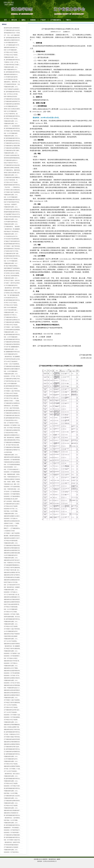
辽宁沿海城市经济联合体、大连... (12, 84)
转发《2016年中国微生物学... (11, 197)
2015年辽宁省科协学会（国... (11, 114)
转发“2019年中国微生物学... (11, 384)
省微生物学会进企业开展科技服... (12, 685)
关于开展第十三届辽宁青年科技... (12, 629)
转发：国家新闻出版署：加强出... (12, 474)
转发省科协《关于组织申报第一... (12, 833)
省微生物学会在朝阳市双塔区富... (12, 602)
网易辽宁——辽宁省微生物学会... (12, 528)
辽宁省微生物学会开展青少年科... (12, 379)
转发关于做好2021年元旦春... (11, 582)
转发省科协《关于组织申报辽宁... (12, 830)
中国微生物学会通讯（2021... (11, 622)
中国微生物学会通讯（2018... (11, 312)
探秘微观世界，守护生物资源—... (12, 828)
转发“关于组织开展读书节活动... (12, 202)
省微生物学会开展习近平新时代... (12, 575)
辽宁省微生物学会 (56, 20)
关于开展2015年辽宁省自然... (11, 119)
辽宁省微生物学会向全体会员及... (12, 99)
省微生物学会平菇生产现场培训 (12, 634)
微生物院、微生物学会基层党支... (12, 536)
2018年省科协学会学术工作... (11, 298)
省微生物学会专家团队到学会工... (12, 435)
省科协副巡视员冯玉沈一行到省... (12, 33)
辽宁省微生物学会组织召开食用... (12, 739)
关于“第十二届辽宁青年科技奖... (12, 408)
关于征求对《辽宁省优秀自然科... (12, 492)
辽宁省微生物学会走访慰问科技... (12, 104)
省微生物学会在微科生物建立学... (12, 369)
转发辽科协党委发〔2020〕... (11, 467)
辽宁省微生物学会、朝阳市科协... (12, 170)
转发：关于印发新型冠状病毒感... (12, 465)
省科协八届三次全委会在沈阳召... (12, 109)
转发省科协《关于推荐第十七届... (12, 653)
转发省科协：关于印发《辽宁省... (12, 376)
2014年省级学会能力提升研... (11, 77)
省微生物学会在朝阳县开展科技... (12, 744)
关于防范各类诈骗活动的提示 (11, 845)
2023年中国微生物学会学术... (11, 759)
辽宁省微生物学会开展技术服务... (12, 447)
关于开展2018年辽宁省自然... (11, 325)
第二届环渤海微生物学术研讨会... (12, 60)
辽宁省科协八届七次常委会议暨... (12, 293)
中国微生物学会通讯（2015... (11, 124)
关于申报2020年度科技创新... (11, 541)
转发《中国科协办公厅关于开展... (12, 563)
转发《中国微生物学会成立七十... (12, 688)
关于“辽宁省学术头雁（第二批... (12, 595)
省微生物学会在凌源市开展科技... (12, 644)
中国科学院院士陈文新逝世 (11, 636)
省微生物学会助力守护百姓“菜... (12, 661)
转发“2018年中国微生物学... (11, 308)
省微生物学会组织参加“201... (11, 47)
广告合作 (43, 20)
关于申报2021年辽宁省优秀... (11, 626)
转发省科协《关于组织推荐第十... (12, 656)
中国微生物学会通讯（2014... (11, 57)
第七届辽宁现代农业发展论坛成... (12, 217)
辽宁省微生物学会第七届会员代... (12, 415)
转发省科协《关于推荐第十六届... (12, 425)
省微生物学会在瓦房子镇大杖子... (12, 560)
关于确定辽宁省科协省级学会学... (12, 241)
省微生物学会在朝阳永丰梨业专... (12, 678)
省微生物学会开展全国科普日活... (12, 693)
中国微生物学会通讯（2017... (11, 234)
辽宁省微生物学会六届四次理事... (12, 146)
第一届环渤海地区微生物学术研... (12, 38)
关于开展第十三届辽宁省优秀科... (12, 700)
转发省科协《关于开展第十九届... (12, 715)
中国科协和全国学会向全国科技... (12, 462)
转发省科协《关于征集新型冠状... (12, 472)
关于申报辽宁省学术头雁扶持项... (12, 568)
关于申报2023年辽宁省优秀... (11, 720)
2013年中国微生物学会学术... (11, 43)
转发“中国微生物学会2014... (11, 70)
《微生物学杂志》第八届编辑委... (12, 646)
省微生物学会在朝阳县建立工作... (12, 597)
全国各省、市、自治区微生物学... (12, 126)
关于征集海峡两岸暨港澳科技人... (12, 565)
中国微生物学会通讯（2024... (11, 781)
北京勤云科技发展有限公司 (50, 861)
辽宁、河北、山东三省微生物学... (12, 35)
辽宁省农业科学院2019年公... (11, 420)
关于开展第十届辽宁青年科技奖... (12, 131)
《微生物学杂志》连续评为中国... (12, 842)
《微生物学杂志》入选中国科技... (12, 818)
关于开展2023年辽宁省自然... (11, 764)
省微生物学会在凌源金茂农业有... (12, 521)
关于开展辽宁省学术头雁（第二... (12, 570)
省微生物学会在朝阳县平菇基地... (12, 766)
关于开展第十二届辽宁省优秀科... (12, 533)
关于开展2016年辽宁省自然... (11, 182)
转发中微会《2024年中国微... (11, 793)
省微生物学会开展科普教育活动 (12, 742)
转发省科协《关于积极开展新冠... (12, 494)
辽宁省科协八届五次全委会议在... (12, 190)
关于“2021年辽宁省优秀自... (11, 641)
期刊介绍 (14, 20)
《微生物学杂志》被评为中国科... (12, 288)
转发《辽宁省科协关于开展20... (12, 423)
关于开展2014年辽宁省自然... (11, 52)
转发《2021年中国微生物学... (11, 609)
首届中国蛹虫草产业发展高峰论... (12, 268)
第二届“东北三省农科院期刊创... (12, 276)
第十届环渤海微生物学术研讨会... (12, 815)
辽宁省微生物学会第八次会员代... (12, 796)
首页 (5, 20)
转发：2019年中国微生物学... (11, 371)
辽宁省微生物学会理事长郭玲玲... (12, 801)
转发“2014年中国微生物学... (11, 50)
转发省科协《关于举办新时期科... (12, 673)
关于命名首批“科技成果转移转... (12, 239)
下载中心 (68, 20)
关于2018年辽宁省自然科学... (11, 361)
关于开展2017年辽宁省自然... (11, 258)
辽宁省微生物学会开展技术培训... (12, 545)
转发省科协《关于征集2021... (11, 592)
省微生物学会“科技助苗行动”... (12, 813)
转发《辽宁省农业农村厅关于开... (12, 585)
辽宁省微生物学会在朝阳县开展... (12, 430)
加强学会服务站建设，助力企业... (12, 617)
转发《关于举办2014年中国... (11, 94)
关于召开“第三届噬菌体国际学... (12, 347)
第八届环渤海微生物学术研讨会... (12, 619)
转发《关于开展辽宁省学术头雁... (12, 428)
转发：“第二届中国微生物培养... (12, 295)
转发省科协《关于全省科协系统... (12, 487)
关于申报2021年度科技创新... (11, 607)
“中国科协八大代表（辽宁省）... (12, 62)
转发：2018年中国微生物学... (11, 337)
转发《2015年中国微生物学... (11, 133)
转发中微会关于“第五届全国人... (12, 231)
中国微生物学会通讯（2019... (11, 455)
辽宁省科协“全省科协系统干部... (12, 155)
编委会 (23, 20)
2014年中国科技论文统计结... (11, 79)
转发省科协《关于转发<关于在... (12, 676)
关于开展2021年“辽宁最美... (11, 612)
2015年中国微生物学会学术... (11, 106)
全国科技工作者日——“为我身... (12, 401)
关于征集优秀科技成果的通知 (11, 396)
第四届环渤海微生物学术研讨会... (12, 185)
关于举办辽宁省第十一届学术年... (12, 281)
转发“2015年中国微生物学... (11, 111)
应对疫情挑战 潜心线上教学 (11, 499)
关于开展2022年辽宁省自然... (11, 707)
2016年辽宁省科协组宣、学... (11, 180)
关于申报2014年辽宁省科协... (11, 55)
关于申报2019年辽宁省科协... (11, 388)
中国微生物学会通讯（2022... (11, 666)
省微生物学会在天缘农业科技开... (12, 599)
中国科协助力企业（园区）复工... (12, 484)
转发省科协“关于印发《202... (11, 509)
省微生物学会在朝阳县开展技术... (12, 695)
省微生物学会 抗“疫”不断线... (11, 668)
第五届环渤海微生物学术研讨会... (12, 244)
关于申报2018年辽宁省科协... (11, 305)
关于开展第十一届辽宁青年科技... (12, 246)
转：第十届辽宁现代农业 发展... (12, 445)
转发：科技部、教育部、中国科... (12, 482)
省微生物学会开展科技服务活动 (12, 548)
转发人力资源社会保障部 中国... (12, 727)
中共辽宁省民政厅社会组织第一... (12, 89)
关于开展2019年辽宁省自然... (11, 393)
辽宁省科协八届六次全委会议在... (12, 209)
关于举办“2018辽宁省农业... (11, 303)
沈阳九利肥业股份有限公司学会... (12, 440)
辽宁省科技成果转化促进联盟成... (12, 330)
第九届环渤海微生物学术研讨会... (12, 779)
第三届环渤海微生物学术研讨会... (12, 116)
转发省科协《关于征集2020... (11, 518)
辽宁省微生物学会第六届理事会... (12, 322)
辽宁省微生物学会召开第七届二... (12, 710)
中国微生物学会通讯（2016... (11, 195)
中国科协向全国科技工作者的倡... (12, 479)
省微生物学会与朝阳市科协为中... (12, 40)
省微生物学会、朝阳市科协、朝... (12, 82)
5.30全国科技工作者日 (9, 531)
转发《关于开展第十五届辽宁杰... (12, 840)
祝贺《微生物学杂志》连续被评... (12, 438)
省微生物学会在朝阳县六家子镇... (12, 572)
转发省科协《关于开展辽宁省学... (12, 786)
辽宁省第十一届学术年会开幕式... (12, 283)
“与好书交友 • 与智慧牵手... (11, 204)
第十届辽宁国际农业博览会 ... (11, 266)
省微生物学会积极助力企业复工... (12, 516)
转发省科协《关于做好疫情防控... (12, 496)
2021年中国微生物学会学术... (11, 631)
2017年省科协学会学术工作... (11, 236)
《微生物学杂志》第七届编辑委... (12, 229)
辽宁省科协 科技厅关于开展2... (11, 251)
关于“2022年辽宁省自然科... (11, 712)
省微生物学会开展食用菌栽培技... (12, 725)
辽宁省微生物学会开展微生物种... (12, 835)
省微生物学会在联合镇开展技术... (12, 690)
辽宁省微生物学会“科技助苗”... (12, 847)
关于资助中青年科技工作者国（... (12, 65)
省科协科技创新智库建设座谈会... (12, 158)
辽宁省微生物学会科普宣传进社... (12, 342)
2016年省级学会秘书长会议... (11, 222)
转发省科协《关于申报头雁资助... (12, 717)
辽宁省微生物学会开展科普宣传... (12, 344)
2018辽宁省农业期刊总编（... (11, 310)
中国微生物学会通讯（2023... (11, 722)
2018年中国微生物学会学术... (11, 354)
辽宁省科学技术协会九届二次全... (12, 381)
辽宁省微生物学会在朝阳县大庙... (12, 413)
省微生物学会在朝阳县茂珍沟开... (12, 580)
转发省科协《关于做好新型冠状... (12, 460)
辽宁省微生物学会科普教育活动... (12, 752)
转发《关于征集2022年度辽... (11, 658)
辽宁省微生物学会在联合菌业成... (12, 366)
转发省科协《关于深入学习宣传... (12, 683)
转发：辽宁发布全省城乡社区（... (12, 469)
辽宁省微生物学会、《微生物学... (12, 227)
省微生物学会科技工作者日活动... (12, 729)
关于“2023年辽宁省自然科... (11, 771)
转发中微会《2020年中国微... (11, 511)
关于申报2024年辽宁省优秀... (11, 783)
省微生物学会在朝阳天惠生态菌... (12, 553)
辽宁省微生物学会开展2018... (11, 317)
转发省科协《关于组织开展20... (12, 852)
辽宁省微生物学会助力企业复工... (12, 504)
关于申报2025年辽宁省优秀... (11, 806)
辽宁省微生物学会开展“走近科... (12, 747)
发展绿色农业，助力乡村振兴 (11, 406)
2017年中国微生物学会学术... (11, 285)
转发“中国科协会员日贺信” (11, 97)
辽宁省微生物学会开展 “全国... (11, 254)
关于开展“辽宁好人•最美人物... (12, 398)
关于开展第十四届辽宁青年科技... (12, 737)
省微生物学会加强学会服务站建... (12, 457)
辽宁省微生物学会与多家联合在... (12, 403)
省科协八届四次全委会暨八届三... (12, 173)
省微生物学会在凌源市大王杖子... (12, 538)
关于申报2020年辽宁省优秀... (11, 506)
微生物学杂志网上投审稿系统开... (12, 28)
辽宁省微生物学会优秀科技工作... (12, 320)
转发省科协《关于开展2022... (11, 663)
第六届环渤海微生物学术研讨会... (12, 300)
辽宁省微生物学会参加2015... (11, 160)
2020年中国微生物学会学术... (11, 555)
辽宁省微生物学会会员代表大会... (12, 143)
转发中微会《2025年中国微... (11, 820)
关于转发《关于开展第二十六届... (12, 769)
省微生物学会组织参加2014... (11, 74)
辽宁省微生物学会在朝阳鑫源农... (12, 442)
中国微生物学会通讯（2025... (11, 808)
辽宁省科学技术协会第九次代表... (12, 359)
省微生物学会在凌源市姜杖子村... (12, 550)
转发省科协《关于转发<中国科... (12, 614)
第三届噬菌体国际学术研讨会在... (12, 352)
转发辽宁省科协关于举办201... (11, 163)
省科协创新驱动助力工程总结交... (12, 249)
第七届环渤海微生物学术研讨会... (12, 386)
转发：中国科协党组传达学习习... (12, 477)
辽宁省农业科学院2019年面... (11, 433)
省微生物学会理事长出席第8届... (12, 168)
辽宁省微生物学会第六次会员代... (12, 30)
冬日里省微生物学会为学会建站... (12, 577)
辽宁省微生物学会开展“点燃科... (12, 151)
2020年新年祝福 (8, 452)
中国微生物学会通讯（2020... (11, 514)
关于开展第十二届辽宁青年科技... (12, 391)
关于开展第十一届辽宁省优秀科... (12, 327)
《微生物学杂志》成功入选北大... (12, 774)
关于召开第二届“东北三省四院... (12, 273)
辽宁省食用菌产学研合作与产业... (12, 214)
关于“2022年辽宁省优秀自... (11, 705)
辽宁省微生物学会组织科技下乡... (12, 101)
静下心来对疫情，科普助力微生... (12, 501)
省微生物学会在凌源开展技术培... (12, 671)
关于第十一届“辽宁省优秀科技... (12, 364)
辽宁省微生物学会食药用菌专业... (12, 148)
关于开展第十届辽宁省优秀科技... (12, 192)
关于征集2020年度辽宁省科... (11, 526)
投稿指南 (33, 20)
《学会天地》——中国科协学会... (12, 187)
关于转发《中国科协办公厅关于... (12, 734)
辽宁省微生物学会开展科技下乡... (12, 450)
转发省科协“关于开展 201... (11, 315)
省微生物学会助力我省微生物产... (12, 810)
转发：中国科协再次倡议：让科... (12, 489)
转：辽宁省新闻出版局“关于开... (12, 45)
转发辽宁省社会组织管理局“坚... (12, 604)
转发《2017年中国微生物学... (11, 261)
